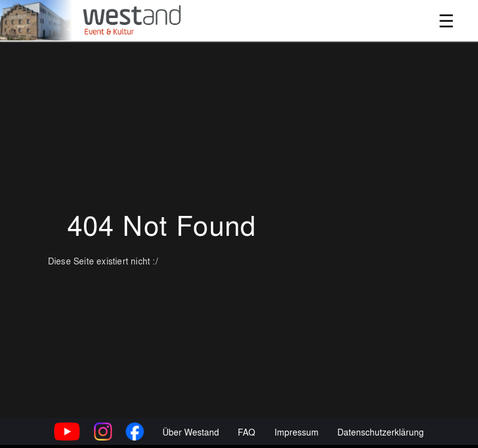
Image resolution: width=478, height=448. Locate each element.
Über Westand (191, 432)
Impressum (297, 432)
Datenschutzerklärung (381, 432)
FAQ (246, 432)
